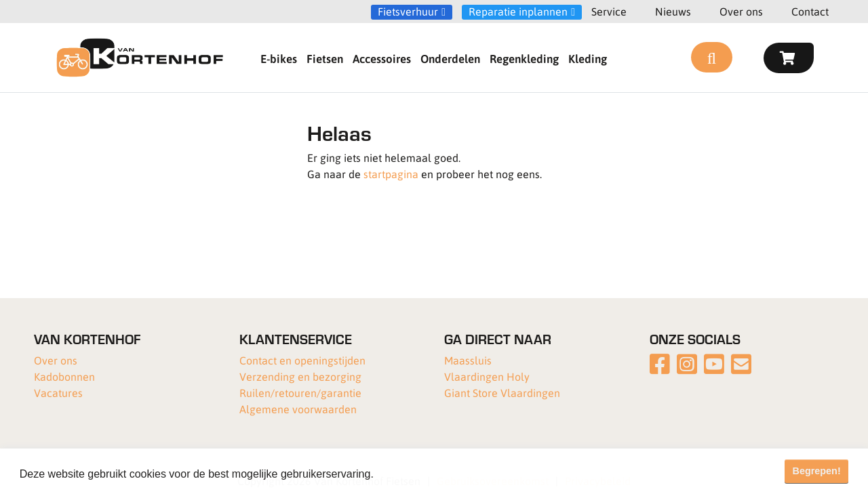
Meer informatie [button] (416, 474)
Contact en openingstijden (302, 360)
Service (609, 11)
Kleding (588, 58)
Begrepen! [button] (817, 471)
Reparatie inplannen (518, 12)
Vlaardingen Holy (487, 376)
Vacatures (58, 393)
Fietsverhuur (408, 12)
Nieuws (673, 11)
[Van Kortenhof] (140, 58)
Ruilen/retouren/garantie (300, 393)
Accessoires (382, 58)
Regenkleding (524, 58)
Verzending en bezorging (300, 376)
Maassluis (468, 360)
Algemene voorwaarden (298, 409)
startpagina (391, 174)
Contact (810, 11)
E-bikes (279, 58)
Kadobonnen (64, 376)
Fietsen (325, 58)
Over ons (741, 11)
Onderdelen (450, 58)
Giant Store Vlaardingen (502, 393)
